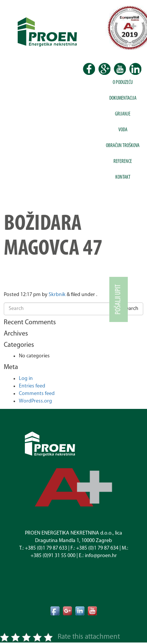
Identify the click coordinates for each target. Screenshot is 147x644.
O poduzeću (123, 83)
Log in (26, 379)
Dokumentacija (123, 98)
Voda (123, 130)
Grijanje (123, 114)
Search (131, 309)
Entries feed (32, 386)
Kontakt (123, 177)
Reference (123, 162)
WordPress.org (35, 401)
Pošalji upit (118, 299)
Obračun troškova (123, 146)
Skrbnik (57, 295)
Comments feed (37, 394)
